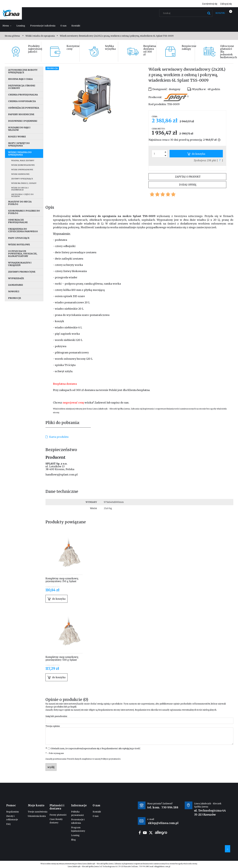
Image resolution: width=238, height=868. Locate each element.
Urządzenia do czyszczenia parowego (23, 230)
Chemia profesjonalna (23, 95)
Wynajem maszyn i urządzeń (20, 264)
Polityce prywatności (111, 759)
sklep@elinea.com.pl (162, 867)
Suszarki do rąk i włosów (19, 129)
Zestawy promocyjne (22, 272)
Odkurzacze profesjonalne (18, 221)
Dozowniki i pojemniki (23, 121)
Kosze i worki (17, 137)
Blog (73, 840)
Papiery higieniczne (21, 114)
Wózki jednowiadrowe (23, 165)
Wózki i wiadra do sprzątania (20, 153)
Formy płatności (58, 815)
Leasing (75, 835)
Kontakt (97, 812)
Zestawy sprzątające (22, 179)
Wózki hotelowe (19, 245)
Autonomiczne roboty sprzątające (23, 71)
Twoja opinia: (53, 726)
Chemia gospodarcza (22, 101)
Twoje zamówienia (38, 812)
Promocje (15, 298)
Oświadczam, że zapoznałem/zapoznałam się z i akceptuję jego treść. (96, 748)
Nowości (14, 291)
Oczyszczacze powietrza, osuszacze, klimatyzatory (23, 254)
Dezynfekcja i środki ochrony (22, 87)
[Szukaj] (209, 13)
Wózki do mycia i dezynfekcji (20, 189)
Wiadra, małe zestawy (23, 161)
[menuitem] (7, 26)
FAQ (8, 824)
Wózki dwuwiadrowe (22, 170)
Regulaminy (13, 812)
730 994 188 (170, 807)
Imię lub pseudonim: (56, 716)
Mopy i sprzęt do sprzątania (19, 144)
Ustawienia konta (37, 816)
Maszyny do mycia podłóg (20, 203)
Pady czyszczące (19, 238)
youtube (145, 833)
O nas (96, 816)
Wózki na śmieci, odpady (24, 183)
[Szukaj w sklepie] (187, 13)
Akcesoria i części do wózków (22, 195)
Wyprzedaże (16, 278)
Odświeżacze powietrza (24, 108)
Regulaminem (106, 710)
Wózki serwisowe (20, 174)
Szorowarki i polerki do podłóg (24, 212)
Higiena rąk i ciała (20, 79)
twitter (151, 833)
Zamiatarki (16, 285)
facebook (140, 833)
